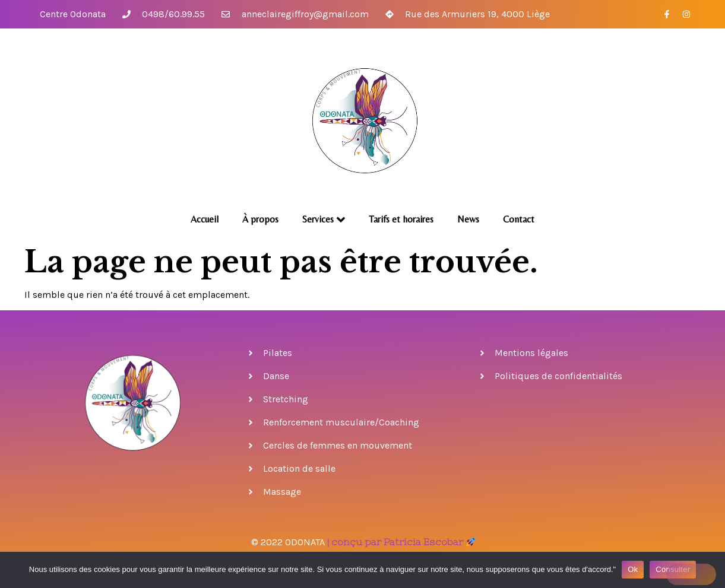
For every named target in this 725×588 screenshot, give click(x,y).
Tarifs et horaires (401, 219)
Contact (519, 219)
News (468, 219)
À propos (260, 219)
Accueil (205, 219)
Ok (633, 569)
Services (324, 220)
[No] (691, 574)
